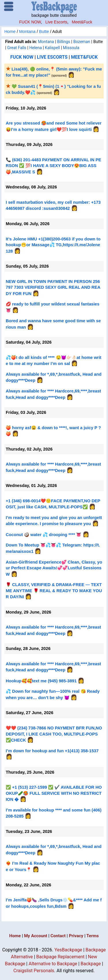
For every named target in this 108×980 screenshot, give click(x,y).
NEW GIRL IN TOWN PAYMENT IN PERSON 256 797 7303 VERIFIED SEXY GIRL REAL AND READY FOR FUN (53, 288)
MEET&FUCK (85, 57)
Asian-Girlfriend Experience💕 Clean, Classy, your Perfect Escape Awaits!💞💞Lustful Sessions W (54, 568)
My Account (35, 936)
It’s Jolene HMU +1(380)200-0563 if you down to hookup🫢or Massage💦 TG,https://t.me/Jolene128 (53, 245)
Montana (27, 32)
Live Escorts (56, 22)
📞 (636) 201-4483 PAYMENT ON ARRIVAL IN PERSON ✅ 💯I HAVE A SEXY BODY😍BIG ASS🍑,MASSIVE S (53, 166)
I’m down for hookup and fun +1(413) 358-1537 (52, 751)
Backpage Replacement (60, 957)
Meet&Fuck (82, 22)
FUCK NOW (30, 22)
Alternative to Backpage (53, 964)
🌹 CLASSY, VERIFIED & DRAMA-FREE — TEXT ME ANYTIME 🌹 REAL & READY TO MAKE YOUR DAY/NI (54, 591)
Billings (64, 42)
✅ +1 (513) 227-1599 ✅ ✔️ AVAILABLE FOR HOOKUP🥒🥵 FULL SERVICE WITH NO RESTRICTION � (54, 793)
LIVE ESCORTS (52, 57)
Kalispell (53, 48)
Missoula (71, 48)
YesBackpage (68, 950)
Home (10, 32)
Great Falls (17, 48)
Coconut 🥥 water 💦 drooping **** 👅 (43, 535)
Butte (44, 32)
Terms (93, 936)
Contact (58, 936)
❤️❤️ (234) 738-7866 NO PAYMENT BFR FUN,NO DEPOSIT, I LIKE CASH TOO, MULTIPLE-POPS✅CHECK (54, 734)
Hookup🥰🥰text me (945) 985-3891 (41, 681)
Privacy (76, 936)
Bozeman (82, 42)
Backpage (91, 964)
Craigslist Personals (34, 971)
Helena (36, 48)
